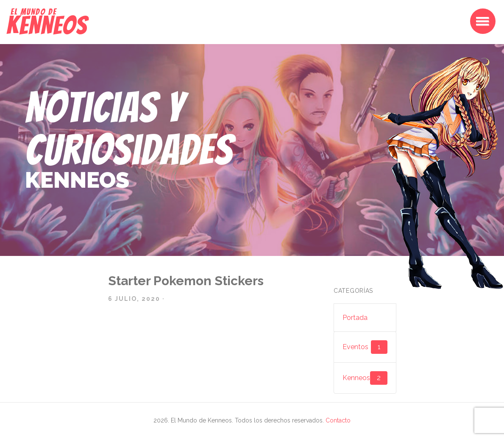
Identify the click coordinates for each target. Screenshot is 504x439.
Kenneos (365, 378)
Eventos (365, 347)
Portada (355, 318)
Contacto (338, 420)
